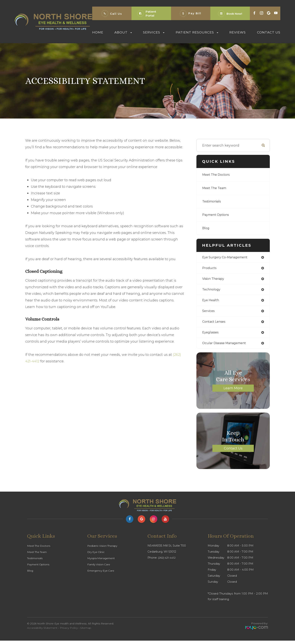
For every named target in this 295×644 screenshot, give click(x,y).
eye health (211, 302)
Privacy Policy (69, 631)
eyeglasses (212, 335)
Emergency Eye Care (102, 574)
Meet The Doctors (217, 175)
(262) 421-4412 (168, 561)
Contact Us (269, 32)
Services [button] (154, 32)
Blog (206, 228)
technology (212, 291)
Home (98, 32)
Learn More (233, 392)
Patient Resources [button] (197, 32)
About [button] (123, 32)
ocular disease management (227, 346)
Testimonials (213, 201)
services (209, 313)
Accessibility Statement (42, 631)
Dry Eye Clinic (97, 555)
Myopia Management (102, 562)
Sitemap (86, 631)
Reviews (238, 32)
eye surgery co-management (227, 258)
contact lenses (215, 324)
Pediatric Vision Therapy (104, 549)
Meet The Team (216, 188)
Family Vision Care (100, 568)
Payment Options (217, 215)
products (210, 269)
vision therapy (215, 280)
